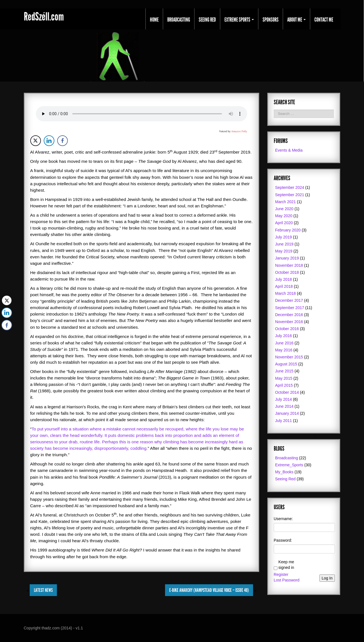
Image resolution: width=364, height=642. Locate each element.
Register (281, 574)
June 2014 (284, 406)
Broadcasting (179, 20)
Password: (283, 540)
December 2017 (289, 300)
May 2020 (284, 216)
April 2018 (284, 286)
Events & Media (289, 150)
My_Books (284, 472)
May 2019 (284, 251)
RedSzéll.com (44, 17)
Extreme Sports (239, 20)
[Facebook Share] (62, 141)
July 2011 (284, 421)
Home (154, 20)
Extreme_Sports (289, 465)
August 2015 (286, 364)
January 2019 (287, 258)
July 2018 (284, 279)
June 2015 (284, 371)
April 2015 (284, 385)
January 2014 (287, 413)
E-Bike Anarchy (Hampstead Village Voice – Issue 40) (209, 590)
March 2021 (286, 202)
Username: (283, 519)
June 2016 (284, 343)
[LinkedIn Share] (49, 141)
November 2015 (289, 357)
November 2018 (289, 265)
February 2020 (288, 230)
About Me (296, 20)
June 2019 (284, 244)
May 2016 (284, 350)
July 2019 (284, 237)
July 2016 (284, 336)
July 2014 (284, 399)
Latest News (43, 590)
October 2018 (287, 272)
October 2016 (287, 329)
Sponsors (271, 20)
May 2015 (284, 378)
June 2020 (284, 209)
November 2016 (289, 322)
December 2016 (289, 315)
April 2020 (284, 223)
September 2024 (290, 187)
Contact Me (324, 20)
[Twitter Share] (36, 141)
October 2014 (287, 392)
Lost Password (287, 580)
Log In (327, 578)
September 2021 (290, 195)
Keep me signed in (286, 565)
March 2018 (286, 293)
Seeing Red (207, 20)
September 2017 (290, 308)
